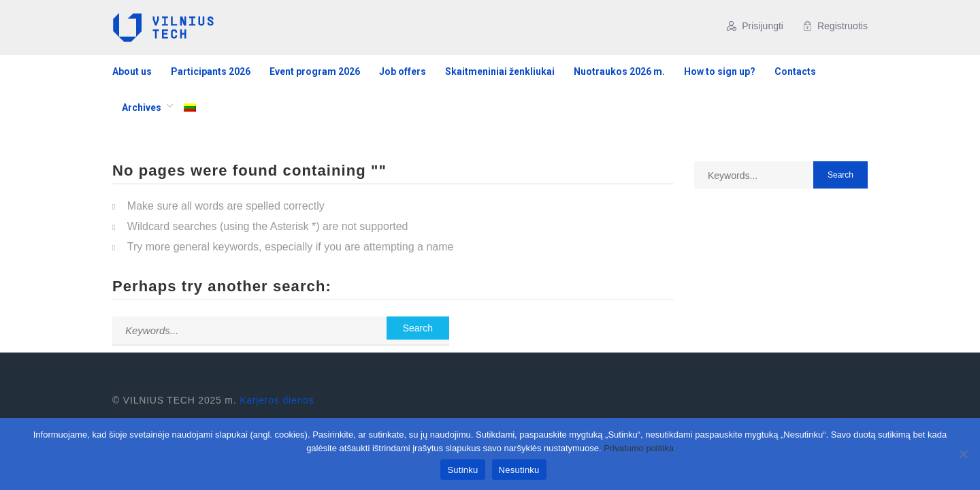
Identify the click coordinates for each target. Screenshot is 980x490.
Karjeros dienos (277, 400)
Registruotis (835, 26)
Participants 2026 (211, 71)
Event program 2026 (315, 71)
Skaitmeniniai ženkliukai (500, 71)
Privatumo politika (639, 448)
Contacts (795, 71)
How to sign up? (720, 71)
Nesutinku (519, 470)
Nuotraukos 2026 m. (619, 71)
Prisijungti (755, 26)
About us (132, 71)
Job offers (403, 71)
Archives (142, 108)
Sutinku (462, 470)
